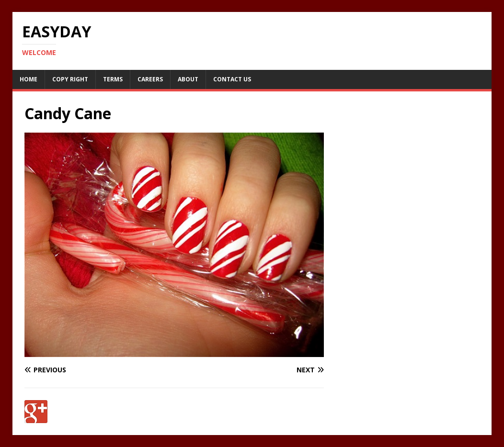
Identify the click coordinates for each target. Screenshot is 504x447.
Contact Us (232, 79)
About (188, 79)
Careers (150, 79)
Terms (113, 79)
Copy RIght (70, 79)
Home (29, 79)
